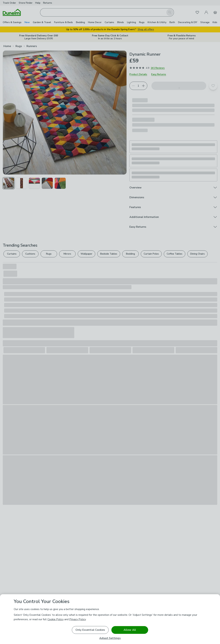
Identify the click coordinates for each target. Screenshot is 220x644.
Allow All (130, 630)
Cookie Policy (56, 619)
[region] (110, 619)
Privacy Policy (78, 619)
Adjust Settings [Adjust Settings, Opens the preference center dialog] (110, 638)
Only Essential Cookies (90, 630)
